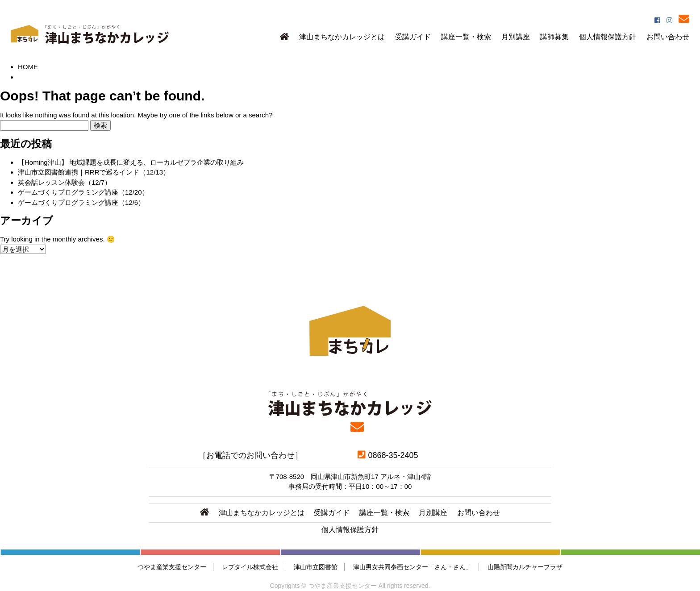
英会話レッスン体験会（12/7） (65, 182)
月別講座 (516, 37)
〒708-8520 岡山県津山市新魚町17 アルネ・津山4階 (350, 477)
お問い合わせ (668, 37)
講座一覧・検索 (466, 37)
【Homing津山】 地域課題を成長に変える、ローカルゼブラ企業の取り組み (131, 162)
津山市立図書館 (316, 567)
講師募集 (554, 37)
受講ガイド (413, 37)
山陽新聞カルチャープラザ (525, 567)
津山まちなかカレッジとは (342, 37)
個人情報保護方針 (608, 37)
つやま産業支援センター (172, 567)
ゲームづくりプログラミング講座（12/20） (83, 192)
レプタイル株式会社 (250, 567)
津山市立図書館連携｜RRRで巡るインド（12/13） (94, 172)
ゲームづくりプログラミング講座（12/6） (81, 202)
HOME (28, 67)
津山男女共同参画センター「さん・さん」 (412, 567)
